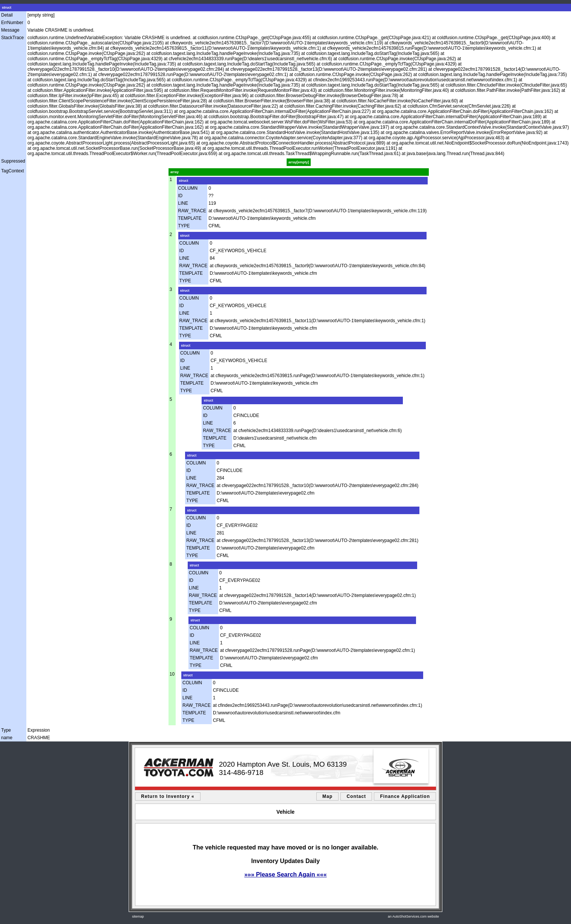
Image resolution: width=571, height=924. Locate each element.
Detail (7, 15)
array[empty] (299, 162)
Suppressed (13, 161)
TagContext (13, 171)
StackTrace (12, 38)
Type (6, 730)
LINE (183, 203)
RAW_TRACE (192, 211)
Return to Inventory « (168, 796)
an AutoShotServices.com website (413, 916)
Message (10, 30)
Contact (356, 796)
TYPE (184, 226)
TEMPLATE (190, 218)
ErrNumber (12, 23)
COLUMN (188, 188)
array (175, 172)
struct (7, 8)
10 (172, 674)
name (7, 738)
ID (180, 196)
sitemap (138, 916)
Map (327, 796)
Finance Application (405, 796)
